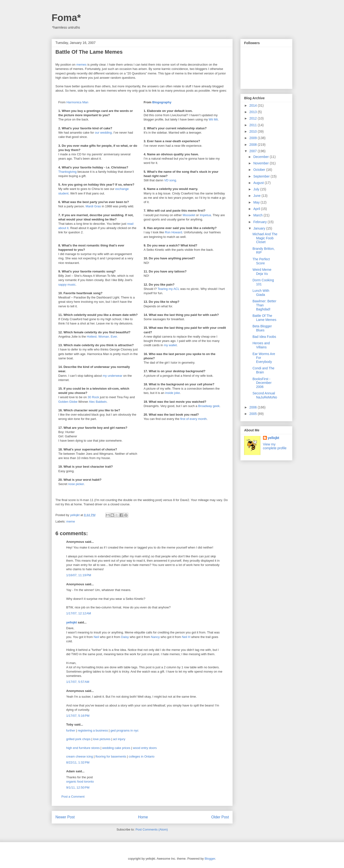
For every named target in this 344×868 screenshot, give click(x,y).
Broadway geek (209, 406)
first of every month (194, 419)
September (262, 176)
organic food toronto (80, 782)
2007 (254, 151)
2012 (254, 118)
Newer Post (65, 817)
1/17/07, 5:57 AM (78, 682)
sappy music (67, 285)
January (260, 228)
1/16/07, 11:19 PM (79, 575)
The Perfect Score (261, 261)
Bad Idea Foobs (264, 337)
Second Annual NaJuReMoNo (265, 395)
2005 (254, 414)
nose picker (76, 484)
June (257, 196)
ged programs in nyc (124, 730)
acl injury (119, 739)
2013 (254, 112)
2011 (254, 125)
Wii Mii (213, 119)
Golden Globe (68, 402)
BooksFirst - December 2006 (262, 383)
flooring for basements (111, 756)
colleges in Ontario (142, 756)
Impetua (205, 215)
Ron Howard (173, 232)
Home (143, 817)
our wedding (103, 133)
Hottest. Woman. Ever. (102, 337)
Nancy (155, 637)
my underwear (113, 376)
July (257, 189)
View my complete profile (275, 446)
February (260, 222)
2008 (254, 145)
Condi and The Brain (263, 370)
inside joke (172, 393)
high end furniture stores (83, 748)
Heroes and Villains (261, 345)
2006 (254, 407)
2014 (254, 105)
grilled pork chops (78, 739)
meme (71, 521)
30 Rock (93, 397)
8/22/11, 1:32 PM (78, 762)
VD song (170, 180)
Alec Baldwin (98, 402)
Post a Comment (73, 797)
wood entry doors (145, 748)
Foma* (66, 18)
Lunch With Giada (261, 293)
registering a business (93, 730)
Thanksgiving (67, 172)
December (261, 157)
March (258, 215)
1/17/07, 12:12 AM (79, 613)
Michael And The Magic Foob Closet (265, 238)
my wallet (170, 345)
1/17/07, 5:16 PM (78, 716)
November (261, 163)
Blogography (162, 102)
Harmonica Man (77, 102)
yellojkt (72, 622)
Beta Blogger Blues (262, 328)
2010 (254, 131)
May (257, 202)
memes (81, 65)
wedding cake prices (116, 748)
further (71, 730)
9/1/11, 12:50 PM (78, 787)
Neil (96, 637)
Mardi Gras (93, 206)
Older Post (220, 817)
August (259, 183)
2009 (254, 138)
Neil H (186, 637)
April (257, 209)
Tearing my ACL (168, 289)
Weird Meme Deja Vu (262, 272)
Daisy (125, 637)
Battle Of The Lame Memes (264, 318)
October (260, 170)
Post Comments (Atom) (152, 829)
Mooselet (189, 215)
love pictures (102, 739)
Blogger (210, 859)
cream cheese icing (80, 756)
